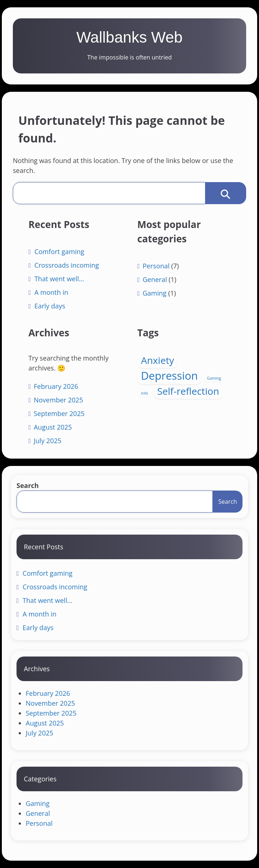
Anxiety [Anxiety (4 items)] (157, 360)
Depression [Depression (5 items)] (169, 376)
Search (28, 485)
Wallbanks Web (129, 37)
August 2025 (53, 427)
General (155, 279)
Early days (50, 306)
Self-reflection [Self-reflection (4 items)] (188, 391)
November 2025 (58, 400)
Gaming (155, 293)
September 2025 (59, 413)
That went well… (59, 279)
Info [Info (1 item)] (145, 393)
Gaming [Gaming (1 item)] (214, 378)
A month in (51, 292)
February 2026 (56, 386)
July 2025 (48, 441)
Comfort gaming (59, 252)
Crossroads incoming (67, 265)
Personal (156, 266)
